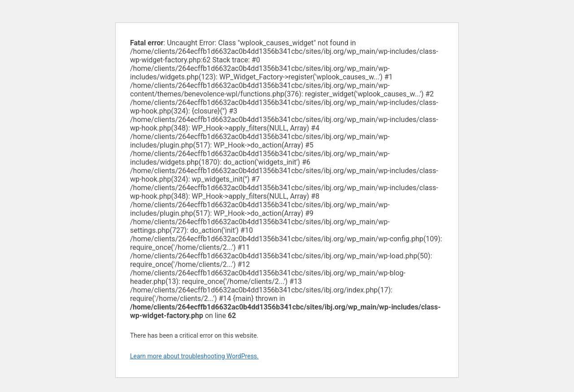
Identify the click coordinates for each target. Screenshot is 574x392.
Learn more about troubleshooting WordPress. (194, 356)
